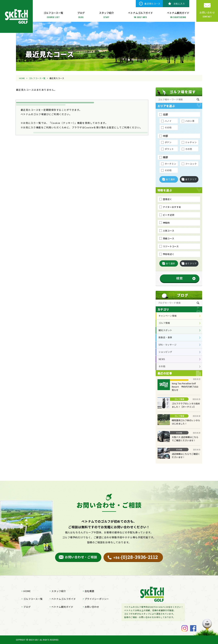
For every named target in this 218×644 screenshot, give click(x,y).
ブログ (27, 607)
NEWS (162, 359)
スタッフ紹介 (59, 591)
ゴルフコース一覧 (37, 78)
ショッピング (165, 352)
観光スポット (165, 330)
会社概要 (89, 591)
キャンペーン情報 (168, 316)
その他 (162, 366)
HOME (22, 78)
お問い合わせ (92, 607)
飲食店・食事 (165, 337)
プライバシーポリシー (97, 599)
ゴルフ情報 (164, 323)
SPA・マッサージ (168, 345)
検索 (180, 278)
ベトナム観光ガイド (62, 607)
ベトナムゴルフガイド (64, 599)
